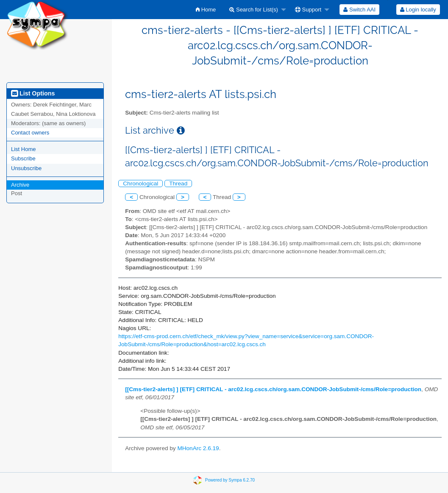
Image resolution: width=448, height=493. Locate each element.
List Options (33, 93)
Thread (178, 183)
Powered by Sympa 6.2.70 (230, 480)
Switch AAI (359, 10)
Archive (20, 185)
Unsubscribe (26, 168)
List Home (24, 149)
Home (206, 10)
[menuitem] (206, 10)
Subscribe (23, 158)
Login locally (418, 10)
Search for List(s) (254, 10)
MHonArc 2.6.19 (198, 448)
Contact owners (30, 133)
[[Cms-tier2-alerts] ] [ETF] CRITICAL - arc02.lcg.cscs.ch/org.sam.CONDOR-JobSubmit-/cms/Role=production (273, 389)
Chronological (141, 183)
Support (308, 10)
